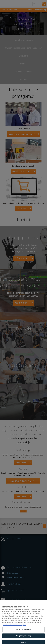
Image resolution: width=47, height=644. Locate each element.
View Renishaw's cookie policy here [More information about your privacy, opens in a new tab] (15, 627)
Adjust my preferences (23, 632)
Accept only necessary (23, 638)
